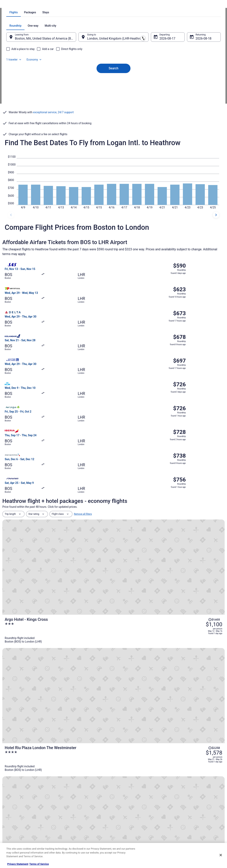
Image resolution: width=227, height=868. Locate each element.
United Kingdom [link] (41, 5)
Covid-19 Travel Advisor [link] (50, 648)
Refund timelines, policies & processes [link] (193, 806)
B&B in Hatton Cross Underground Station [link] (140, 713)
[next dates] (216, 237)
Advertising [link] (12, 832)
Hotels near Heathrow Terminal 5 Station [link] (139, 728)
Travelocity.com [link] (11, 5)
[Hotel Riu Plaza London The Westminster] (151, 473)
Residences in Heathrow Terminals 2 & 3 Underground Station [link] (152, 698)
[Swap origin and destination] (81, 90)
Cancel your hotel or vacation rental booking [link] (196, 794)
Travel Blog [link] (68, 838)
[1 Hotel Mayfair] (151, 576)
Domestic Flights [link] (71, 806)
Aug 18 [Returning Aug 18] (195, 92)
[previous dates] (11, 237)
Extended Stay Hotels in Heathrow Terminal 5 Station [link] (36, 728)
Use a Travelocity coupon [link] (186, 813)
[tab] (98, 65)
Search (114, 115)
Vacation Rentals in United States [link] (79, 794)
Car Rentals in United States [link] (76, 813)
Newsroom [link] (12, 813)
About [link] (9, 788)
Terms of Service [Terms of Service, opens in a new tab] (39, 864)
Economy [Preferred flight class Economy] (200, 79)
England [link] (57, 5)
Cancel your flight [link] (182, 800)
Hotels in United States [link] (74, 788)
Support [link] (177, 788)
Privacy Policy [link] (125, 788)
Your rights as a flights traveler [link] (189, 819)
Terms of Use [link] (124, 800)
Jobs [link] (9, 794)
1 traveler (180, 79)
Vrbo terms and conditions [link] (131, 806)
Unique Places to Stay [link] (73, 832)
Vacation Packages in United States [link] (80, 800)
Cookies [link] (122, 794)
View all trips (114, 605)
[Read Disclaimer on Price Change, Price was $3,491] (199, 570)
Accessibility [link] (124, 813)
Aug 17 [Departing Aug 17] (162, 92)
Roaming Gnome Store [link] (18, 825)
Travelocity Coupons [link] (72, 825)
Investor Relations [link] (16, 819)
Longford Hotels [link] (14, 713)
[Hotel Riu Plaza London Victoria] (151, 507)
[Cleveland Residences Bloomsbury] (151, 541)
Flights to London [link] (74, 5)
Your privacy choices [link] (128, 819)
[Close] (221, 855)
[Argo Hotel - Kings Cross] (151, 439)
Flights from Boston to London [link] (103, 5)
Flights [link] (26, 5)
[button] (113, 674)
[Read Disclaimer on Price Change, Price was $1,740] (199, 532)
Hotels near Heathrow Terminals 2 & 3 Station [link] (32, 698)
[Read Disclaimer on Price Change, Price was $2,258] (199, 463)
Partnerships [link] (13, 806)
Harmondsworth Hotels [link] (129, 706)
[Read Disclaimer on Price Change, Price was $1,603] (199, 429)
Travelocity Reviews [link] (72, 819)
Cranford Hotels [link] (14, 706)
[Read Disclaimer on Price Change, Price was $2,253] (199, 498)
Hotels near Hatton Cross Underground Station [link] (32, 720)
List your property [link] (15, 800)
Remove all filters (83, 418)
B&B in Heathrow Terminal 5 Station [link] (136, 720)
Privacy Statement (18, 864)
